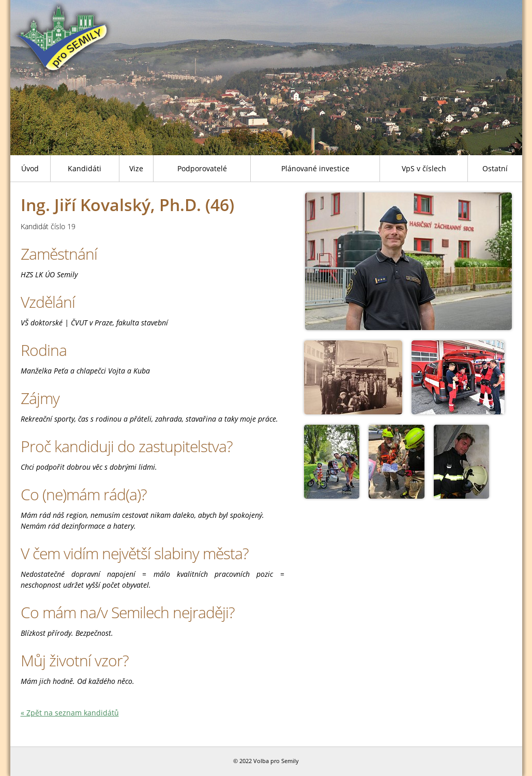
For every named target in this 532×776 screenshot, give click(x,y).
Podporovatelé (202, 168)
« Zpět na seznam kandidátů (70, 713)
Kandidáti (85, 168)
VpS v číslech (424, 168)
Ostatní (495, 168)
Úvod (30, 168)
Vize (136, 168)
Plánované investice (315, 168)
